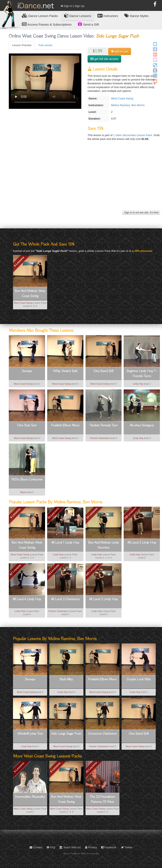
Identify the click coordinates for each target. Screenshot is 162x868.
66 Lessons (54, 513)
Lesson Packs (40, 16)
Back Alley (66, 679)
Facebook (109, 847)
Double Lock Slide (139, 679)
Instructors (108, 16)
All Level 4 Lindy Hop (27, 599)
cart (120, 51)
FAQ (51, 847)
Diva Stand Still (103, 371)
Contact (36, 847)
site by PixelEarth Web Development (81, 854)
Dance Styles (136, 16)
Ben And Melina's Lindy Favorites (103, 545)
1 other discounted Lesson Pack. (133, 135)
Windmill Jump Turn (30, 734)
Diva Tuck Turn (27, 426)
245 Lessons (92, 570)
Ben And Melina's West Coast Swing (30, 294)
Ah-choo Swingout (142, 426)
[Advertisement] (84, 180)
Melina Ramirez (121, 105)
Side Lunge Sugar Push (66, 734)
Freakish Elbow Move (65, 426)
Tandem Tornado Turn (104, 426)
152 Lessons (130, 513)
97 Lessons (15, 570)
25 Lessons (91, 767)
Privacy (91, 847)
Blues (23, 492)
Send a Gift (88, 24)
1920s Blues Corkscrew (27, 480)
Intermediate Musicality (30, 797)
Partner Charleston (100, 438)
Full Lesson (45, 45)
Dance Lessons (78, 16)
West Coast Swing (122, 98)
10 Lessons (92, 513)
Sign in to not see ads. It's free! (141, 212)
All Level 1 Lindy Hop (65, 543)
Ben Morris (138, 105)
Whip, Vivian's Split (65, 371)
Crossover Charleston (102, 734)
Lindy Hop (138, 384)
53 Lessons (54, 570)
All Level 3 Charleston (65, 599)
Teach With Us (70, 847)
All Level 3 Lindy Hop (103, 599)
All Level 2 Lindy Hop (142, 543)
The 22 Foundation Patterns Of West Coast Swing (102, 800)
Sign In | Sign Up (73, 6)
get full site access (104, 59)
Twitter (127, 847)
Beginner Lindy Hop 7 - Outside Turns (142, 374)
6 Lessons (19, 262)
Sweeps (27, 371)
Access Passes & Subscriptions (47, 24)
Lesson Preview (22, 45)
